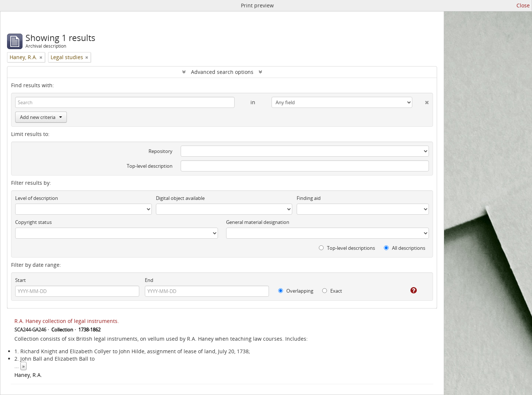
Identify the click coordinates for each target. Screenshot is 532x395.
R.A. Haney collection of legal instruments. (67, 321)
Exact (332, 291)
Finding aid (309, 198)
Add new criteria (41, 117)
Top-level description (150, 166)
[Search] (125, 102)
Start (21, 280)
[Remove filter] (41, 57)
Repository (161, 151)
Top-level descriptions (347, 248)
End (149, 280)
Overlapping (296, 291)
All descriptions (405, 248)
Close (523, 5)
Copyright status (33, 222)
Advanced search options (222, 72)
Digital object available (180, 198)
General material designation (258, 222)
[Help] (408, 290)
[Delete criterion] (421, 101)
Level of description (37, 198)
